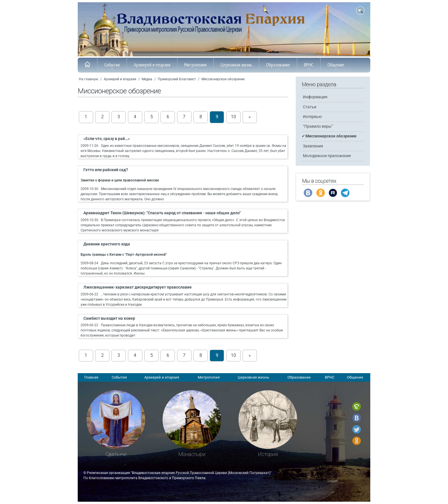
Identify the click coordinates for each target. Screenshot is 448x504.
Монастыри (192, 454)
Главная (91, 377)
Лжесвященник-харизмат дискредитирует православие (138, 287)
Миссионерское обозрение (223, 79)
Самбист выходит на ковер (109, 318)
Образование (278, 66)
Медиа (147, 79)
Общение (336, 66)
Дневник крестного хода (107, 244)
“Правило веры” (318, 126)
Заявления (313, 146)
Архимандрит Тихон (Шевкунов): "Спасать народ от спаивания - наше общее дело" (162, 213)
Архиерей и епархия (152, 66)
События (112, 66)
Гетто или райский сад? (106, 170)
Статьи (310, 107)
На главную (89, 79)
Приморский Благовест (177, 79)
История (268, 454)
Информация (315, 97)
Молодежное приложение (327, 156)
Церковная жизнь (236, 66)
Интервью (312, 117)
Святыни (116, 454)
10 (233, 117)
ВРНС (309, 66)
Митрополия (195, 66)
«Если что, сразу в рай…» (107, 139)
